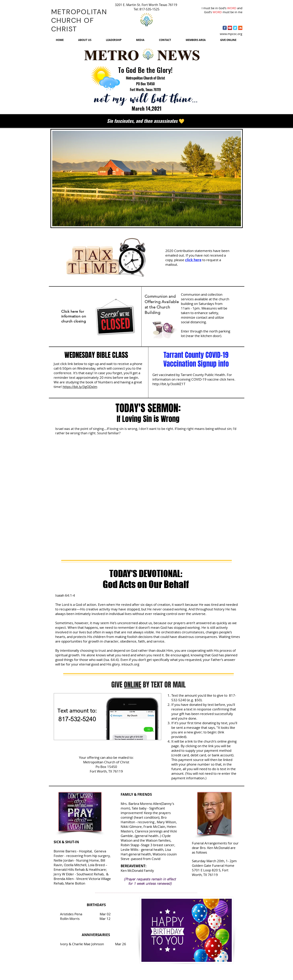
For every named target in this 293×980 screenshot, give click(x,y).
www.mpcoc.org (231, 34)
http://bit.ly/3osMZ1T (169, 384)
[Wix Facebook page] (225, 28)
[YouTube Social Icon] (230, 28)
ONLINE (133, 685)
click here (193, 260)
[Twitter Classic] (235, 28)
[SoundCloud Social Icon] (240, 28)
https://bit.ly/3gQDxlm (80, 387)
